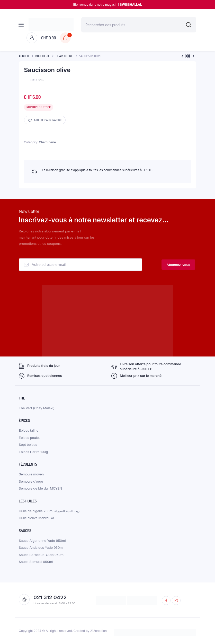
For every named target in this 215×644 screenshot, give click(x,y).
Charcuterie (65, 56)
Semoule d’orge (31, 481)
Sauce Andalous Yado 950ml (41, 547)
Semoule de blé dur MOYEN (40, 488)
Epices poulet (29, 438)
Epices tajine (29, 430)
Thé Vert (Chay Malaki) (37, 408)
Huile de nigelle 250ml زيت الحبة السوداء (49, 511)
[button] (45, 120)
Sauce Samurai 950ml (36, 562)
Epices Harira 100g (33, 452)
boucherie (43, 56)
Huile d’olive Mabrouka (36, 518)
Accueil (24, 56)
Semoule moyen (31, 474)
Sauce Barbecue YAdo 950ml (42, 555)
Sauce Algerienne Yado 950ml (42, 541)
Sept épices (28, 445)
